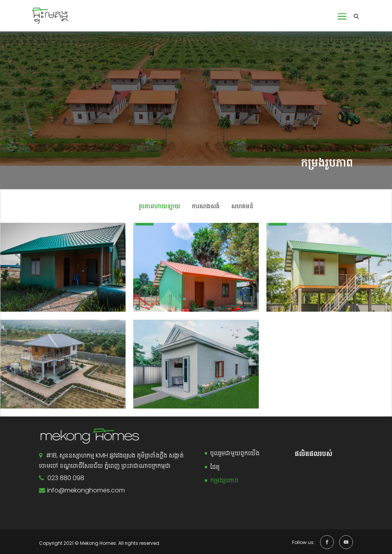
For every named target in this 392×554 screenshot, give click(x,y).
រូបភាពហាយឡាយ (160, 206)
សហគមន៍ (242, 206)
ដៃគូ (215, 467)
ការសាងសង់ (206, 206)
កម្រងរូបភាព (224, 480)
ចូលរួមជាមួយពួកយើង (235, 453)
